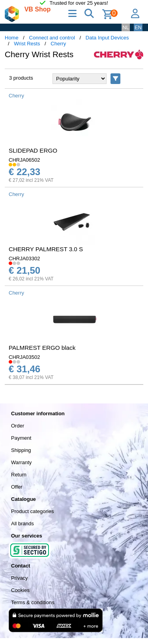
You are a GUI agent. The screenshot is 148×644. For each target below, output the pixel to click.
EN (138, 27)
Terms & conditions (33, 602)
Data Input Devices (107, 38)
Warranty (21, 462)
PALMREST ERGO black (42, 348)
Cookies (20, 590)
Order (18, 426)
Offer (17, 487)
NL (126, 27)
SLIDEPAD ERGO (33, 150)
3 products (21, 78)
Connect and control (52, 38)
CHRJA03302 (24, 259)
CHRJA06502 (24, 160)
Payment (21, 438)
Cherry (58, 44)
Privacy (20, 578)
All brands (22, 524)
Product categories (32, 511)
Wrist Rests (27, 44)
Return (19, 475)
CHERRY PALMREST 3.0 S (46, 249)
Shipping (21, 450)
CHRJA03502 (24, 357)
